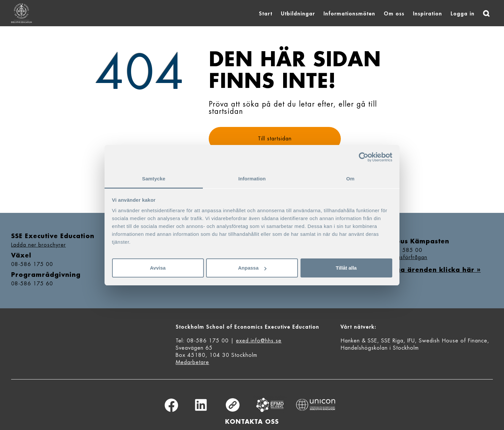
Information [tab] (252, 179)
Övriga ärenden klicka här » (431, 270)
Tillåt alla (346, 268)
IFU (411, 341)
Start (266, 14)
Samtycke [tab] (154, 179)
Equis (270, 405)
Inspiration (427, 14)
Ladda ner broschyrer (39, 245)
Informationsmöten (349, 14)
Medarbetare (192, 362)
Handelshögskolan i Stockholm (380, 348)
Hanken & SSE (359, 341)
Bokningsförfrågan (404, 257)
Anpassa (252, 268)
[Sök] (486, 13)
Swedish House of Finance (453, 341)
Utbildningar (298, 14)
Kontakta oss (252, 422)
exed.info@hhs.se (259, 341)
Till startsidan (275, 139)
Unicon (316, 405)
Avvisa (158, 268)
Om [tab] (350, 179)
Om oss (394, 14)
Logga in (463, 14)
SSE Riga (392, 341)
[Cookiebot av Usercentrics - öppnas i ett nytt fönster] (364, 157)
